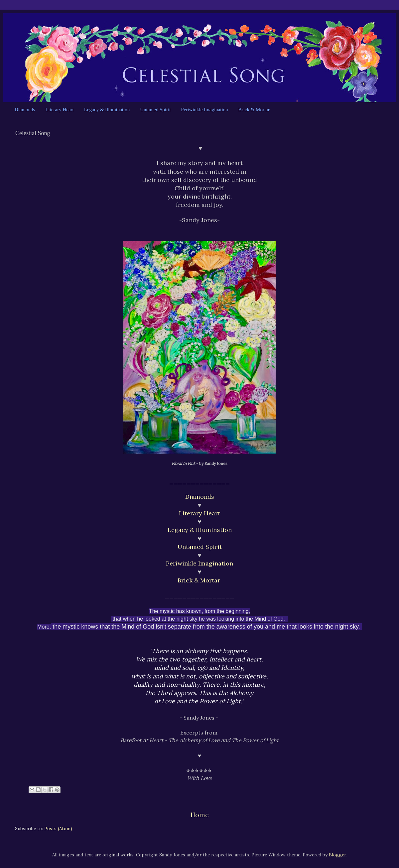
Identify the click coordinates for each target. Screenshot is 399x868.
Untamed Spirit (155, 110)
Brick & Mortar (254, 110)
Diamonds (25, 110)
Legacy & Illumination (107, 110)
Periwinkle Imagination (204, 110)
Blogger (337, 855)
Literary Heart (59, 110)
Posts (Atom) (58, 828)
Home (200, 815)
